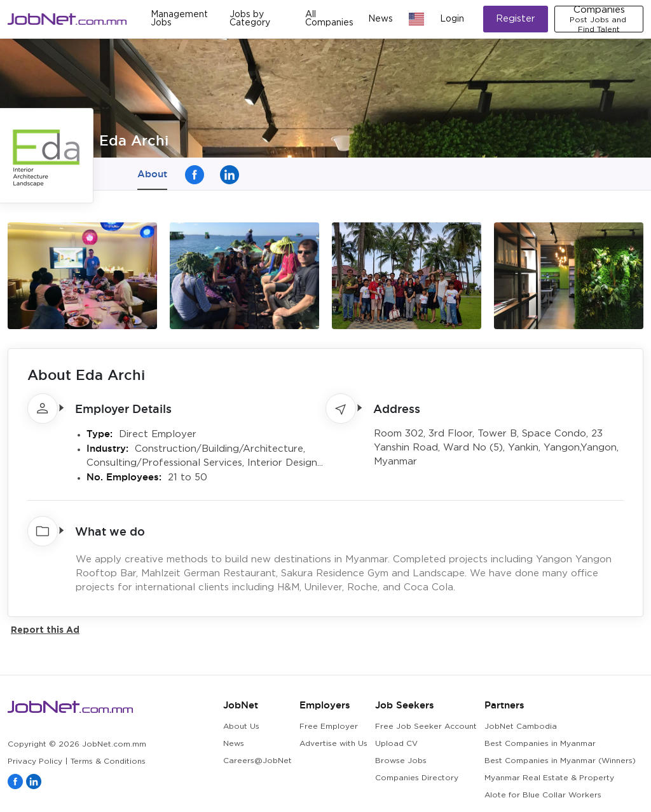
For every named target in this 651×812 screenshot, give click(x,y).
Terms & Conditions (108, 761)
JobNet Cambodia (521, 727)
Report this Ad (45, 629)
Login (452, 19)
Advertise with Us (333, 744)
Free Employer (329, 727)
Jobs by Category (250, 19)
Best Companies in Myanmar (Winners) (560, 761)
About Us (241, 727)
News (380, 19)
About (152, 174)
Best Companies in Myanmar (540, 744)
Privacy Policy (35, 761)
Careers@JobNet (257, 761)
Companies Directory (417, 778)
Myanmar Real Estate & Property (549, 778)
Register (516, 19)
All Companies (329, 19)
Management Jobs (179, 19)
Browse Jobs (401, 761)
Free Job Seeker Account (426, 727)
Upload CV (396, 744)
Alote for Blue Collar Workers (543, 795)
